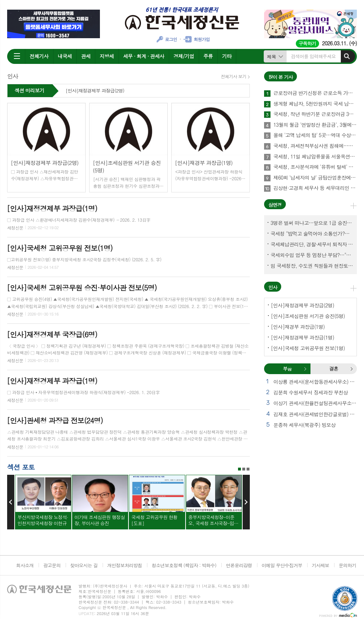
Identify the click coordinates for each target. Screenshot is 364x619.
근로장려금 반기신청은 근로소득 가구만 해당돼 (315, 93)
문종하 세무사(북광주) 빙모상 (304, 425)
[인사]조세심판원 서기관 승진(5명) (308, 316)
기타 (227, 56)
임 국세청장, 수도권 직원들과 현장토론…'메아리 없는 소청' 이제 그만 (312, 266)
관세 (86, 56)
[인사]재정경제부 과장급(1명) (302, 337)
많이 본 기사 (280, 77)
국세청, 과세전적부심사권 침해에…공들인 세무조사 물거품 (315, 146)
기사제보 (320, 565)
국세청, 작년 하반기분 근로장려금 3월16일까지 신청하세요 (315, 114)
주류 (208, 56)
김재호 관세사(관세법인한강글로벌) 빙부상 (315, 414)
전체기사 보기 (234, 76)
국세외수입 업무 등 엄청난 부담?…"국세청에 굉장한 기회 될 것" (312, 255)
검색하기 (347, 56)
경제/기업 (184, 56)
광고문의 (52, 565)
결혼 (352, 369)
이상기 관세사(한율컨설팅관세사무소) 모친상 (315, 403)
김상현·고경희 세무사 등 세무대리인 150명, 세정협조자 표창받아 (315, 188)
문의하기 (347, 565)
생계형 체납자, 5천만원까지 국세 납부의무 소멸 (315, 104)
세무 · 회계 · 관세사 (144, 56)
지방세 (107, 56)
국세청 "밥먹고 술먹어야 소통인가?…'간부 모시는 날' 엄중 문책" (312, 233)
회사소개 (25, 565)
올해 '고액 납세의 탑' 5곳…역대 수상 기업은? (315, 135)
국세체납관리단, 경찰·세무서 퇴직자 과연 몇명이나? (312, 244)
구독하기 (307, 43)
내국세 (65, 56)
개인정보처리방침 (125, 565)
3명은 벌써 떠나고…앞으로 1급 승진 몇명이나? (312, 223)
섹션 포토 (21, 467)
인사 (273, 287)
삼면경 (275, 205)
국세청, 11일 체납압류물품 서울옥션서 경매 (315, 157)
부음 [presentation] (287, 369)
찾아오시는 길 (84, 565)
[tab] (287, 369)
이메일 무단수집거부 (282, 565)
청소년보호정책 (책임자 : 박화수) (184, 565)
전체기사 (39, 56)
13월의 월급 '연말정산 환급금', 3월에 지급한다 (315, 125)
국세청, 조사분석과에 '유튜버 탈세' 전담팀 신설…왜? (315, 167)
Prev (11, 502)
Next (246, 502)
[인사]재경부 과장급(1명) (298, 327)
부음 (305, 369)
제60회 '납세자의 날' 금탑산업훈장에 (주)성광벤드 (315, 178)
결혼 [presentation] (334, 369)
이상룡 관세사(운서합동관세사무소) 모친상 (315, 382)
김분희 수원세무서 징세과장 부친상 (311, 392)
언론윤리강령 (239, 565)
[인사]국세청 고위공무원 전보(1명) (308, 348)
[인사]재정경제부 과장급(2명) (95, 91)
